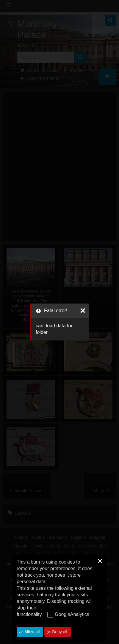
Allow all (31, 632)
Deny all (59, 632)
